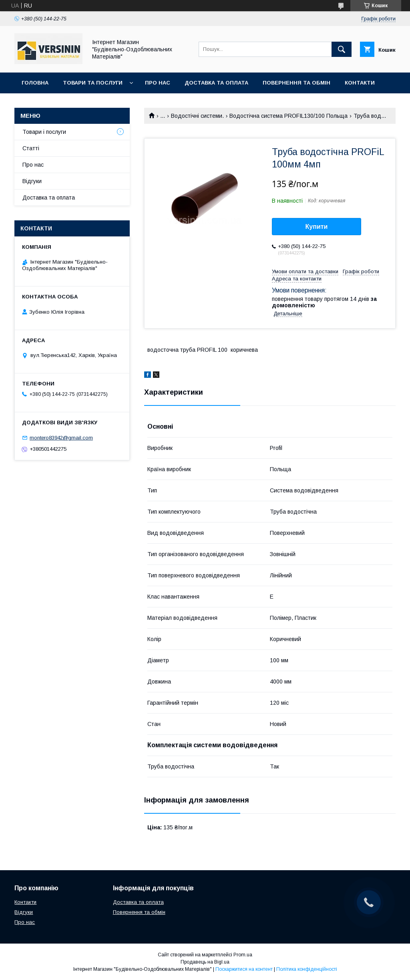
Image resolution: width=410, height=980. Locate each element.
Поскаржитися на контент (244, 969)
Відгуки (32, 181)
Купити (317, 227)
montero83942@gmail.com (61, 438)
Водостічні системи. (197, 116)
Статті (31, 148)
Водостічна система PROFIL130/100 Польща (288, 116)
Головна (35, 83)
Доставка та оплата (216, 83)
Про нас (158, 83)
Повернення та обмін (296, 83)
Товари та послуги (93, 83)
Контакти (360, 83)
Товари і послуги (44, 132)
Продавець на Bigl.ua (205, 962)
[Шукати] (342, 49)
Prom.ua (243, 955)
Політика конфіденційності (307, 969)
